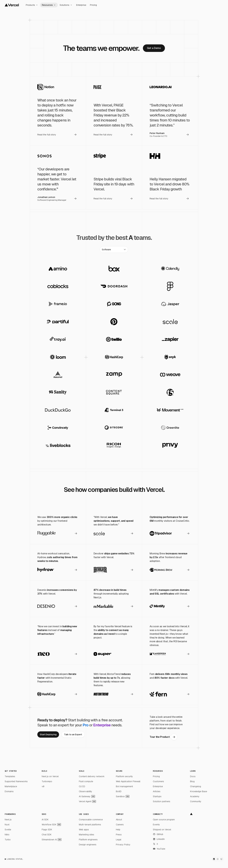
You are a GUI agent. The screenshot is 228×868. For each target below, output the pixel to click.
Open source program (164, 820)
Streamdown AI (52, 840)
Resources (49, 5)
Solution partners (162, 801)
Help (118, 830)
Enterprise (81, 5)
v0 (43, 786)
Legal (119, 840)
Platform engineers (88, 840)
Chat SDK (47, 835)
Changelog (196, 786)
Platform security (124, 776)
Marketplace (11, 786)
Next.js (8, 820)
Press (119, 835)
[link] (154, 48)
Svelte (8, 830)
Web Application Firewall (128, 781)
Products (32, 5)
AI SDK (45, 820)
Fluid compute (86, 781)
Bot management (124, 786)
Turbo (8, 840)
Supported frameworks (16, 781)
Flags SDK (47, 830)
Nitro (7, 835)
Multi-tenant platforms (90, 825)
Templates (10, 776)
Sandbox (123, 796)
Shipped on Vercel (162, 830)
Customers (158, 781)
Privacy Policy (123, 845)
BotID (119, 791)
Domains (9, 791)
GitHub (158, 834)
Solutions (66, 5)
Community (196, 801)
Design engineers (88, 845)
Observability (85, 791)
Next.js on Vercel (50, 776)
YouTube (159, 849)
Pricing (93, 5)
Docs (193, 776)
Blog (192, 781)
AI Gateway (87, 796)
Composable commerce (91, 820)
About (119, 820)
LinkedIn (159, 839)
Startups (157, 796)
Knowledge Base (199, 791)
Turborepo (47, 781)
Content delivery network (92, 776)
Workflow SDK (51, 825)
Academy (195, 796)
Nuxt (7, 825)
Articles (157, 791)
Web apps (84, 830)
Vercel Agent (87, 801)
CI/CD (82, 786)
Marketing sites (87, 835)
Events (156, 825)
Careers (120, 825)
